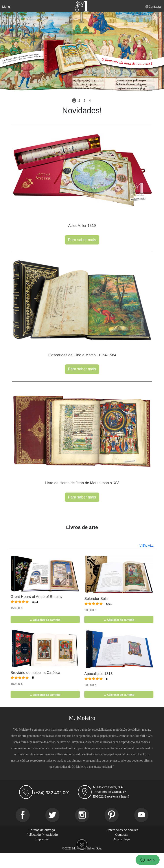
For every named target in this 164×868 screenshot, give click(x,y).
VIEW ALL (146, 546)
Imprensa (42, 839)
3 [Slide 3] (85, 100)
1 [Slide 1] (74, 100)
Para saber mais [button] (82, 240)
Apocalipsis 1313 (99, 674)
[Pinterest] (112, 815)
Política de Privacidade (42, 835)
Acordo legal (122, 839)
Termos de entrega (42, 830)
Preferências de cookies (122, 830)
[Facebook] (23, 815)
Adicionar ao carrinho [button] (45, 620)
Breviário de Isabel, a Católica (35, 673)
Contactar (155, 7)
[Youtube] (141, 815)
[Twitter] (52, 815)
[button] (12, 54)
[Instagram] (82, 815)
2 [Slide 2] (79, 100)
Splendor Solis (96, 599)
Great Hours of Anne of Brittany (37, 597)
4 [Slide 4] (90, 100)
